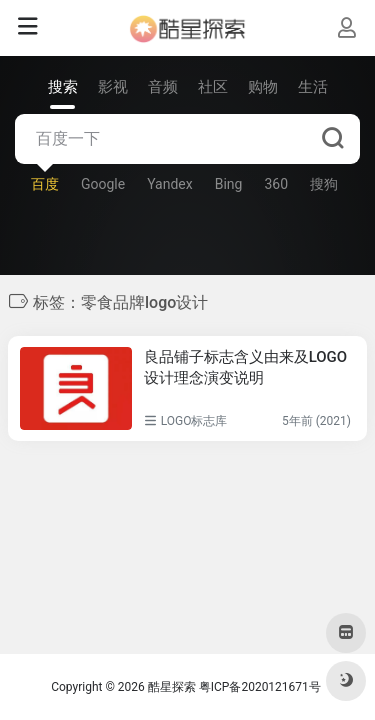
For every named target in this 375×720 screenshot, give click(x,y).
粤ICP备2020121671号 (260, 687)
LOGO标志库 (194, 421)
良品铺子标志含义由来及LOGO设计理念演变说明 (246, 367)
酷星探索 (172, 687)
